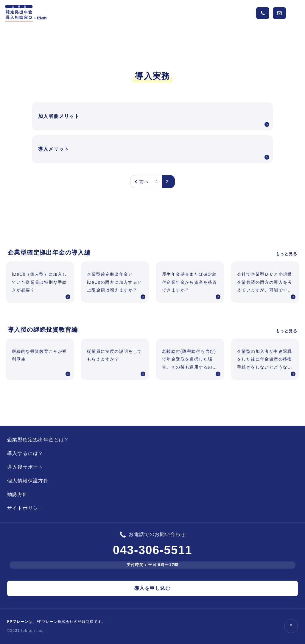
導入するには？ (25, 453)
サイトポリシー (25, 508)
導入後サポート (25, 467)
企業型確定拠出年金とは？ (38, 440)
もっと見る (287, 254)
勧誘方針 (18, 494)
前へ (141, 182)
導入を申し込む (152, 588)
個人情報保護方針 (28, 481)
